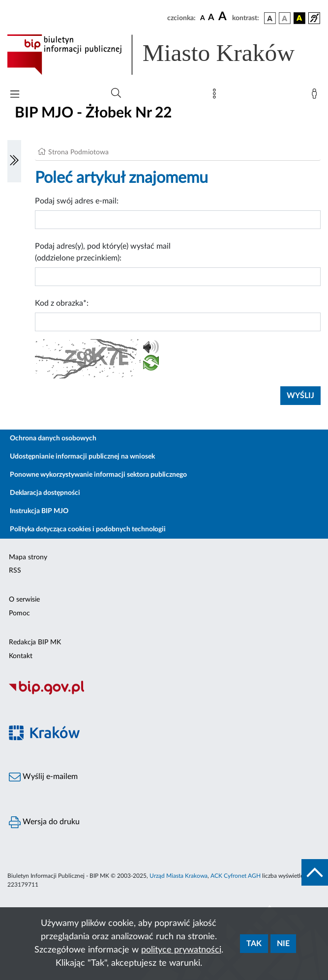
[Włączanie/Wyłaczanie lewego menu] (14, 161)
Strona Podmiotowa (78, 152)
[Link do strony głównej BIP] (164, 55)
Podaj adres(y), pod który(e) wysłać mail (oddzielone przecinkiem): (103, 252)
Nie (283, 944)
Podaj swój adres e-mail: (77, 201)
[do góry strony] (315, 872)
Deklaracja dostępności (45, 493)
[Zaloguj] (316, 96)
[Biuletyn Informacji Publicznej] (164, 693)
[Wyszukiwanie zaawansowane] (116, 93)
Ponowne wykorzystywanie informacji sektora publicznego (98, 475)
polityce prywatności (181, 950)
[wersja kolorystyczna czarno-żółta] (299, 18)
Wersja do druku (44, 822)
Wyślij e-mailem (43, 777)
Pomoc (19, 613)
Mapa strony (28, 557)
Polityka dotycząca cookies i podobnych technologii (88, 529)
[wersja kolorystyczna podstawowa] (270, 18)
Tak (254, 944)
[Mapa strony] (216, 96)
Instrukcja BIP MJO (39, 511)
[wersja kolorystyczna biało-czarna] (285, 18)
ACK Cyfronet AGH (236, 876)
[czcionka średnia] (211, 18)
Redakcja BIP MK (35, 642)
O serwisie (24, 600)
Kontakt (21, 656)
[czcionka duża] (224, 17)
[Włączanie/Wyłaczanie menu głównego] (15, 95)
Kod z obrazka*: (62, 303)
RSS (15, 571)
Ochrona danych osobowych (53, 438)
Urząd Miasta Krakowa (179, 876)
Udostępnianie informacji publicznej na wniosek (82, 457)
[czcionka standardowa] (203, 18)
